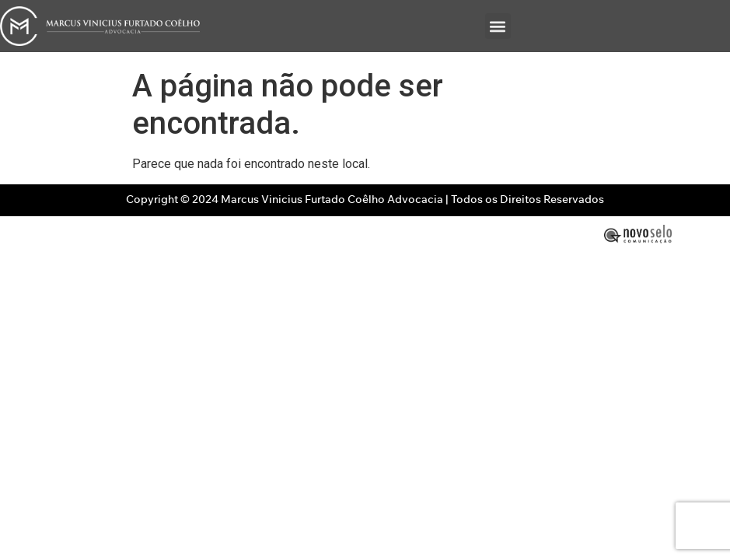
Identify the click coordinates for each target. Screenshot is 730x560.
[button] (498, 26)
